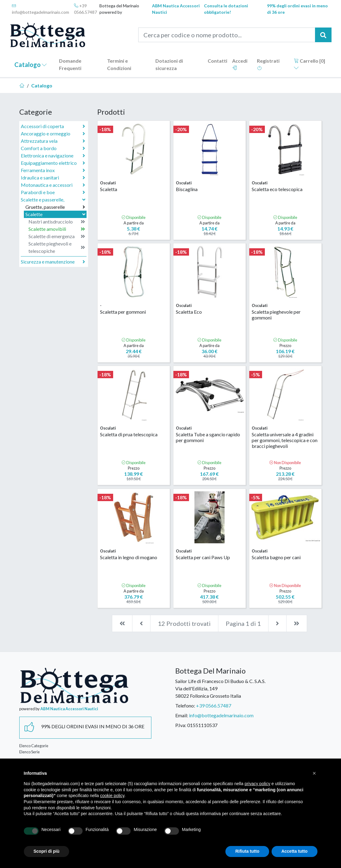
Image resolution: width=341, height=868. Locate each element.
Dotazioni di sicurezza (169, 64)
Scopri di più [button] (47, 851)
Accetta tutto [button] (295, 851)
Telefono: (185, 705)
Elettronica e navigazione (53, 156)
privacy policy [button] (258, 784)
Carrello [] (309, 64)
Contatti (217, 61)
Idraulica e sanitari (53, 178)
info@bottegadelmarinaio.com (41, 9)
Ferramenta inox (53, 170)
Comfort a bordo (53, 148)
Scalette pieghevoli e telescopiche (57, 247)
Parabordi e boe (53, 192)
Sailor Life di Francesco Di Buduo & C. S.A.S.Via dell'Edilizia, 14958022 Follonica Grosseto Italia (220, 688)
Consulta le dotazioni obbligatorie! (226, 9)
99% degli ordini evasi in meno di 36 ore (297, 9)
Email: (182, 715)
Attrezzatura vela (53, 141)
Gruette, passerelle (55, 207)
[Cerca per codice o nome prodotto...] (227, 35)
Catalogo (31, 65)
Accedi (240, 64)
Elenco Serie (30, 752)
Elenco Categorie (34, 746)
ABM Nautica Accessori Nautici (176, 9)
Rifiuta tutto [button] (247, 851)
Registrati (268, 64)
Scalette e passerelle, (54, 199)
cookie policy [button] (112, 796)
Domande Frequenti (70, 64)
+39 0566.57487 (85, 9)
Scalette (56, 214)
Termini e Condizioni (119, 64)
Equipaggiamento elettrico (53, 163)
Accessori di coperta (53, 126)
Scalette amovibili (57, 229)
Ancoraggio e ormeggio (53, 134)
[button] (314, 773)
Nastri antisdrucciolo (57, 222)
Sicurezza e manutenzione (53, 262)
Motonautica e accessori (53, 185)
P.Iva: (181, 725)
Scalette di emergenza (57, 236)
